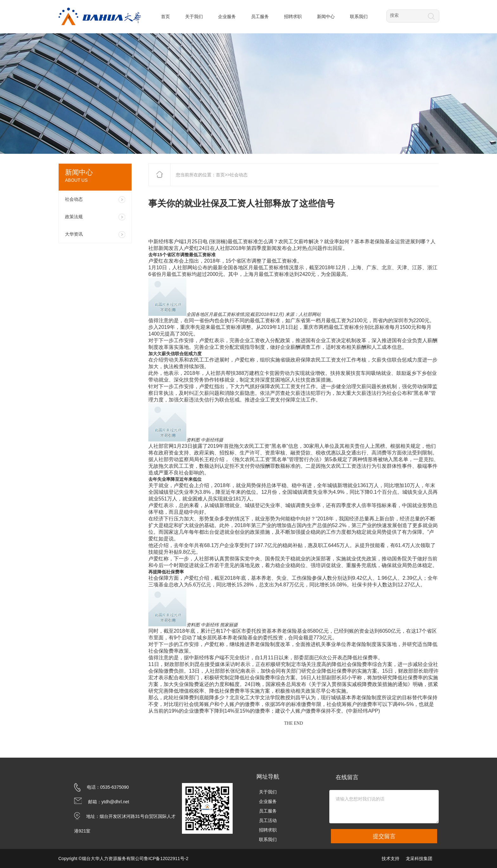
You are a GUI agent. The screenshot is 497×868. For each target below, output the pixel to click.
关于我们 (268, 792)
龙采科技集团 (419, 858)
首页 (220, 175)
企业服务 (268, 801)
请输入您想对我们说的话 (384, 807)
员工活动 (268, 820)
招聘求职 (268, 830)
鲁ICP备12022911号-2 (166, 858)
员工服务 (268, 811)
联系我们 (268, 839)
